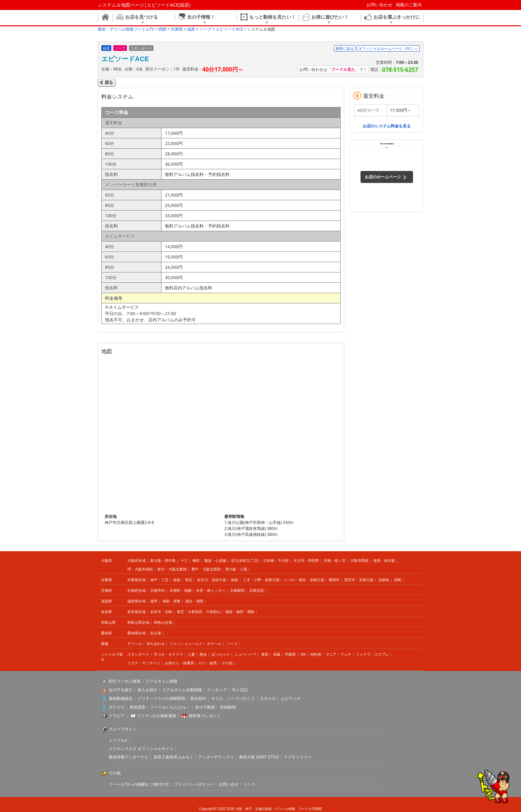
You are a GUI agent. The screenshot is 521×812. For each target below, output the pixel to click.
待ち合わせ (156, 644)
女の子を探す (121, 690)
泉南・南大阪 (384, 560)
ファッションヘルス (186, 644)
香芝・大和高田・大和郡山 (199, 612)
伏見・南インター (211, 590)
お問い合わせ (379, 5)
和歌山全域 (163, 622)
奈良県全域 (136, 612)
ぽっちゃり (221, 654)
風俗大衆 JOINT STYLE (259, 757)
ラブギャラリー (298, 757)
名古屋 (156, 633)
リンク (250, 784)
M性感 (316, 654)
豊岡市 (334, 580)
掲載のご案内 (409, 5)
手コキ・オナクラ (168, 654)
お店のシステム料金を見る (387, 126)
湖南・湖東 (171, 601)
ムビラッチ (291, 698)
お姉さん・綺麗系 (179, 663)
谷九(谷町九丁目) (245, 560)
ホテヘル (214, 644)
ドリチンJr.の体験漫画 (157, 716)
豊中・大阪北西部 (206, 569)
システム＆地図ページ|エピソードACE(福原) (144, 5)
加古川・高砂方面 (212, 580)
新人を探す (148, 690)
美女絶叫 (198, 698)
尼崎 (397, 580)
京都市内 (157, 590)
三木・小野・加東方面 (261, 580)
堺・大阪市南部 (140, 569)
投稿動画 (228, 707)
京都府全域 (136, 590)
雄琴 (154, 601)
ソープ (232, 644)
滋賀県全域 (136, 601)
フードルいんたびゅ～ (170, 707)
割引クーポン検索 (125, 681)
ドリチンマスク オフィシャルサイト (141, 749)
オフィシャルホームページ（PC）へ (388, 48)
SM (303, 654)
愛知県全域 (136, 633)
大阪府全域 (136, 560)
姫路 (235, 580)
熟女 (203, 654)
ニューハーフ (246, 654)
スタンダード (138, 654)
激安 (265, 654)
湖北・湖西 (194, 601)
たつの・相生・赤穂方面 (304, 580)
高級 (277, 654)
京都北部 (257, 590)
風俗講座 (138, 707)
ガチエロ (117, 707)
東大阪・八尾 (236, 569)
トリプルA (118, 740)
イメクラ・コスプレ (372, 654)
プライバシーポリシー (194, 784)
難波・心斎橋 (215, 560)
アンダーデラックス (216, 757)
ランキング (217, 690)
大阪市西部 (359, 560)
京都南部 (237, 590)
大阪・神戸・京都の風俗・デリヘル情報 (265, 809)
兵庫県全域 (136, 580)
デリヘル (135, 644)
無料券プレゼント (205, 716)
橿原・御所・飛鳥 (240, 612)
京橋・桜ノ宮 (335, 560)
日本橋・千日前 (276, 560)
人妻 (191, 654)
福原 (177, 580)
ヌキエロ (268, 698)
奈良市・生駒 (161, 612)
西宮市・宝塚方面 (359, 580)
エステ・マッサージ (144, 663)
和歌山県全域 (138, 622)
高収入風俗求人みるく (173, 757)
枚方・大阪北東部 (172, 569)
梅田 (196, 560)
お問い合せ (229, 784)
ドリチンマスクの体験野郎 (161, 698)
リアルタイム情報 (161, 681)
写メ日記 (240, 690)
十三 (184, 560)
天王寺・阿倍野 (306, 560)
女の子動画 (205, 707)
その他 (227, 663)
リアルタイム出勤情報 (182, 690)
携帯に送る (345, 48)
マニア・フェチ (338, 654)
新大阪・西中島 (163, 560)
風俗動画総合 (121, 698)
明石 (189, 580)
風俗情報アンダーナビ (129, 757)
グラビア (117, 716)
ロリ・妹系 (208, 663)
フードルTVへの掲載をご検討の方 (139, 784)
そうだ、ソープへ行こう (233, 698)
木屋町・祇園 (180, 590)
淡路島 (384, 580)
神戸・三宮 (159, 580)
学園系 (290, 654)
